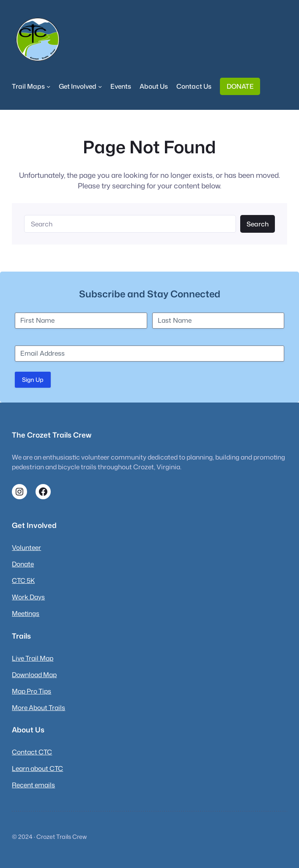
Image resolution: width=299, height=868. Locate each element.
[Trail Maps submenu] (48, 86)
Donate (23, 564)
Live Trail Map (33, 658)
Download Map (34, 675)
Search (258, 224)
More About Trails (38, 707)
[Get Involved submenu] (100, 86)
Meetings (26, 613)
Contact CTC (32, 752)
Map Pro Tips (32, 691)
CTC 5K (23, 580)
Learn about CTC (37, 768)
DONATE (240, 86)
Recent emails (33, 785)
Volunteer (26, 547)
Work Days (28, 597)
